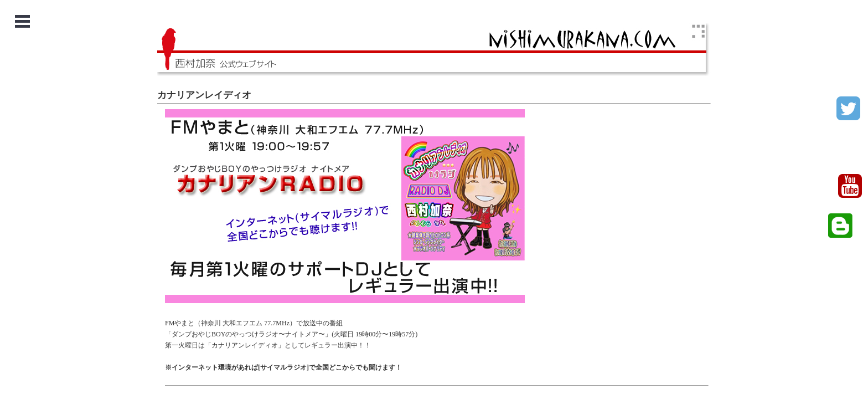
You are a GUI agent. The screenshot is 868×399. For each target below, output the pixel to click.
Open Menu (22, 21)
